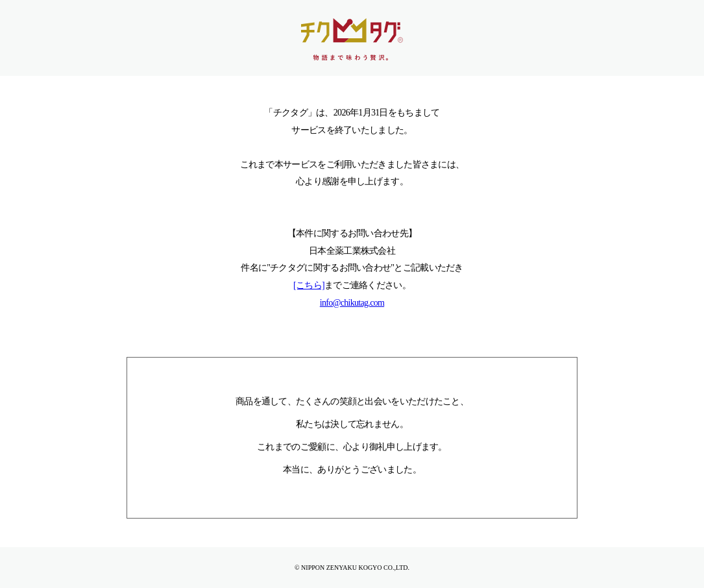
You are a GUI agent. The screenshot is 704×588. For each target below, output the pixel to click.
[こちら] (309, 285)
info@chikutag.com (352, 303)
